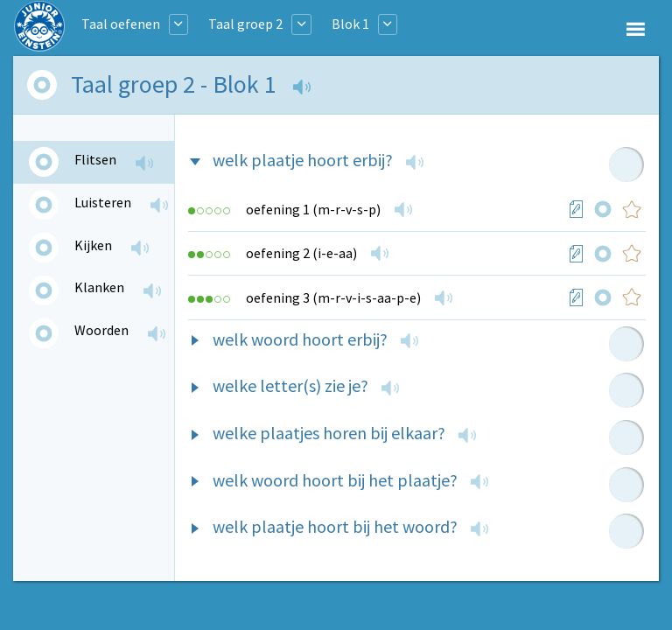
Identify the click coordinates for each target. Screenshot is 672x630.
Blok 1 (350, 24)
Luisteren (103, 202)
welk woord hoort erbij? (300, 339)
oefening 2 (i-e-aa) (301, 253)
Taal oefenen (121, 24)
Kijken (93, 245)
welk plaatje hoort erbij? (303, 160)
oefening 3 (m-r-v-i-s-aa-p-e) (333, 297)
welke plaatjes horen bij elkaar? (329, 433)
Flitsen (95, 159)
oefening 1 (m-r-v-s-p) (313, 209)
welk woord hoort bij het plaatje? (335, 480)
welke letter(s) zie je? (290, 385)
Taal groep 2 (245, 24)
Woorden (101, 330)
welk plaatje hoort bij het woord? (335, 526)
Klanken (99, 287)
